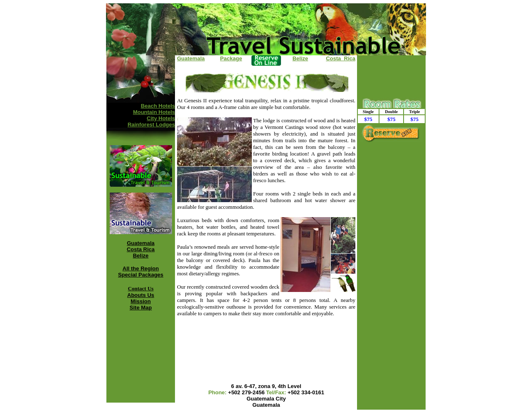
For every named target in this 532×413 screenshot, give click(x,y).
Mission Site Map (141, 304)
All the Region (141, 268)
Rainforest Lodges (151, 125)
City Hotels (161, 118)
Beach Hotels (158, 106)
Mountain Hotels (154, 112)
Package (231, 58)
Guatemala (140, 243)
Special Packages (141, 275)
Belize (141, 256)
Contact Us (141, 288)
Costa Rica (141, 249)
